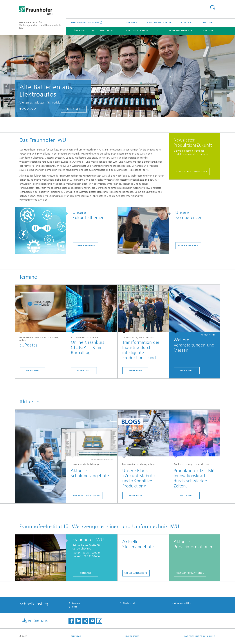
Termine (208, 31)
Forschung (107, 31)
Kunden (76, 603)
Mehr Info (32, 371)
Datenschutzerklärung (199, 636)
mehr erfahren (86, 246)
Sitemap (76, 636)
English (208, 23)
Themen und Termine (87, 495)
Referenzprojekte (180, 31)
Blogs (74, 607)
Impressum (132, 636)
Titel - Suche (213, 8)
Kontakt (187, 23)
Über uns (80, 31)
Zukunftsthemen (137, 31)
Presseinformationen (190, 573)
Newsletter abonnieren (192, 171)
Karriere (131, 23)
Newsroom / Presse (159, 23)
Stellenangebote (136, 573)
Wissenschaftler (183, 603)
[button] (20, 109)
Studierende (129, 603)
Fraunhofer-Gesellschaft (86, 22)
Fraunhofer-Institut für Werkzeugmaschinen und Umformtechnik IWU (40, 25)
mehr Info (74, 109)
